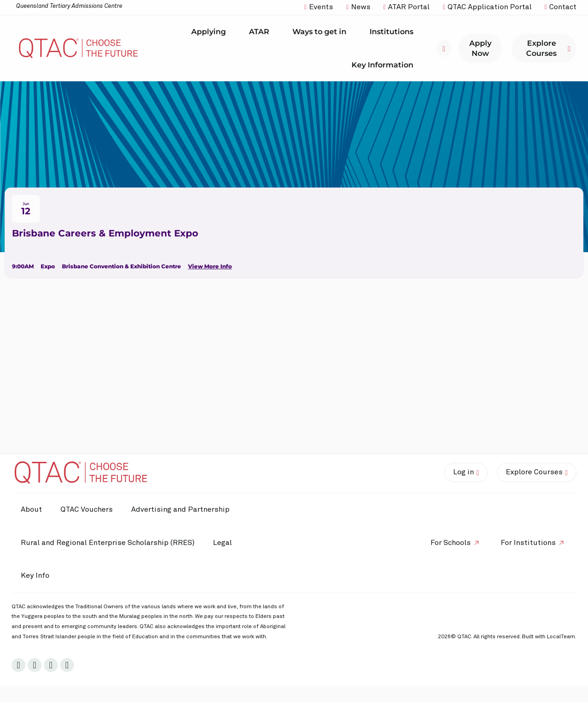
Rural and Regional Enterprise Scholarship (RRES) (108, 543)
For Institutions (528, 543)
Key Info (37, 576)
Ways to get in (322, 32)
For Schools (451, 543)
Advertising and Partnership (180, 509)
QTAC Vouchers (87, 509)
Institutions (394, 32)
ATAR (261, 32)
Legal (222, 543)
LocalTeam (561, 637)
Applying (211, 32)
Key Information (385, 65)
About (31, 509)
